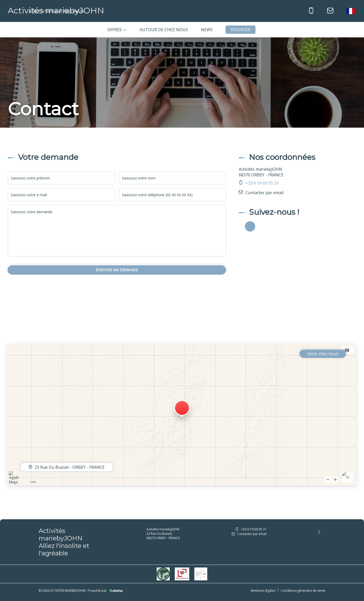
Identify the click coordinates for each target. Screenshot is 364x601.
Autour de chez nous (164, 30)
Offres (117, 30)
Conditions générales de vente (303, 591)
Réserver (241, 30)
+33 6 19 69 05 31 (251, 529)
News (207, 30)
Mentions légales (263, 591)
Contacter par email (264, 193)
